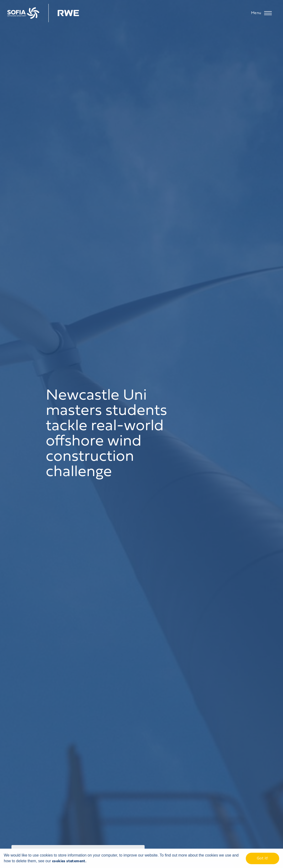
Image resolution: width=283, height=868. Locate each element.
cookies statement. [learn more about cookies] (69, 861)
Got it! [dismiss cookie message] (262, 858)
